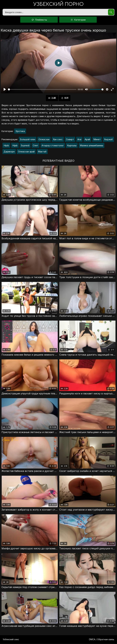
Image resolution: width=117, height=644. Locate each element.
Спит (35, 146)
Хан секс (58, 140)
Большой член (28, 140)
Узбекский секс (11, 640)
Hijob (6, 146)
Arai (79, 140)
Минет (97, 140)
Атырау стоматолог (53, 146)
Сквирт (70, 140)
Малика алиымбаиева (91, 146)
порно (58, 4)
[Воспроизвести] (5, 90)
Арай (87, 140)
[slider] (42, 90)
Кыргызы (72, 146)
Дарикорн (9, 152)
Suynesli (25, 146)
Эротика (20, 131)
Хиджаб (108, 140)
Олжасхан (44, 140)
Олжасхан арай (26, 152)
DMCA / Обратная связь (102, 640)
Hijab (15, 146)
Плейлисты (39, 20)
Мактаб (42, 152)
